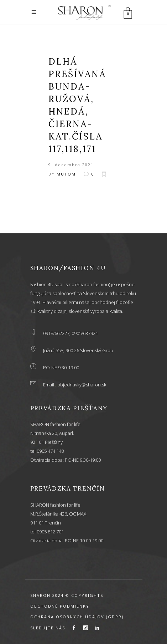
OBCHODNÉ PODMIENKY (60, 606)
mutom (66, 174)
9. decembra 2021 (71, 165)
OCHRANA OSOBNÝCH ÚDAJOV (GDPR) (77, 617)
